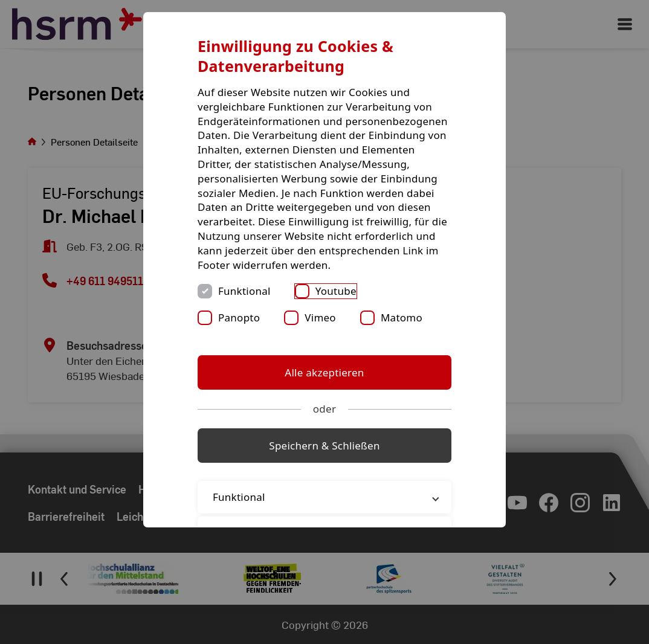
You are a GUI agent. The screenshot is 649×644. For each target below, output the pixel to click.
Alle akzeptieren (324, 372)
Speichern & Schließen (324, 446)
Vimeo (320, 317)
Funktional (244, 291)
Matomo (402, 317)
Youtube (336, 291)
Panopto (239, 317)
